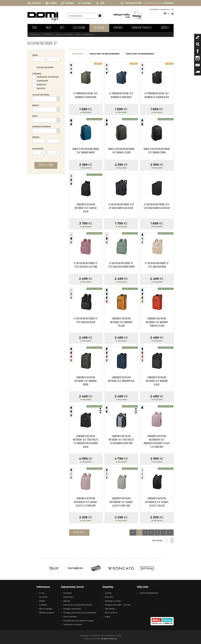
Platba (51, 3)
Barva (36, 105)
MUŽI (49, 28)
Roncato (42, 85)
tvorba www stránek (100, 639)
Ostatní (41, 88)
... (163, 533)
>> (170, 533)
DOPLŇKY (118, 28)
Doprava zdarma (42, 127)
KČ (165, 13)
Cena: (35, 55)
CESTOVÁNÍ (79, 28)
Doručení (34, 3)
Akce (35, 116)
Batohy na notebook (64, 34)
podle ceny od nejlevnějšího (105, 54)
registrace (165, 9)
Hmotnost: (38, 149)
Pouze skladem (45, 67)
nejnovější (78, 54)
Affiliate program (47, 613)
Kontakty (85, 3)
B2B (100, 3)
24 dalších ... (79, 533)
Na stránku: (158, 541)
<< (133, 533)
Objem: (36, 137)
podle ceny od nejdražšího (140, 54)
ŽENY (35, 28)
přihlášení (154, 9)
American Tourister (48, 77)
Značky (165, 28)
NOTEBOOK (99, 28)
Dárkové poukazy (142, 28)
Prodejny (68, 3)
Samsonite (43, 81)
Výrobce (37, 74)
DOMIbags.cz (35, 34)
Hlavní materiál (41, 95)
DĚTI (62, 28)
